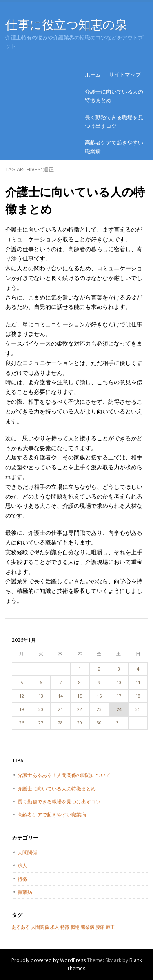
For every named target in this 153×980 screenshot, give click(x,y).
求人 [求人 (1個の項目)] (55, 927)
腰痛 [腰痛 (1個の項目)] (100, 927)
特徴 (22, 879)
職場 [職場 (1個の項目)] (75, 927)
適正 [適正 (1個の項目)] (110, 927)
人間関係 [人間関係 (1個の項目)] (40, 927)
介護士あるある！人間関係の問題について (64, 775)
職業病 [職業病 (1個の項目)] (88, 927)
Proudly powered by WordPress (49, 960)
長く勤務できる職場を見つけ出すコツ (114, 121)
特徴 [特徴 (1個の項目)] (65, 927)
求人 (22, 865)
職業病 (25, 892)
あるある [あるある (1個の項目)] (21, 927)
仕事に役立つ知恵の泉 (66, 24)
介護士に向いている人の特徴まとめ (114, 96)
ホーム (93, 74)
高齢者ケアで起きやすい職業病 (114, 147)
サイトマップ (125, 74)
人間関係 (27, 852)
